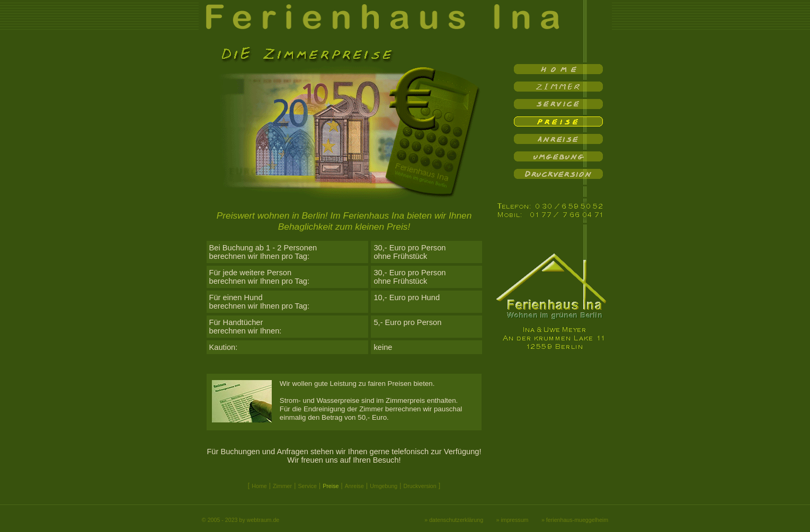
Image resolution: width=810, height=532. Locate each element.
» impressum (513, 520)
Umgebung (384, 486)
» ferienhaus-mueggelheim (575, 520)
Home (259, 486)
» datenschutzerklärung (454, 520)
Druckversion (420, 486)
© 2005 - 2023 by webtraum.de (241, 520)
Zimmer (282, 486)
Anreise (354, 486)
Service (307, 486)
